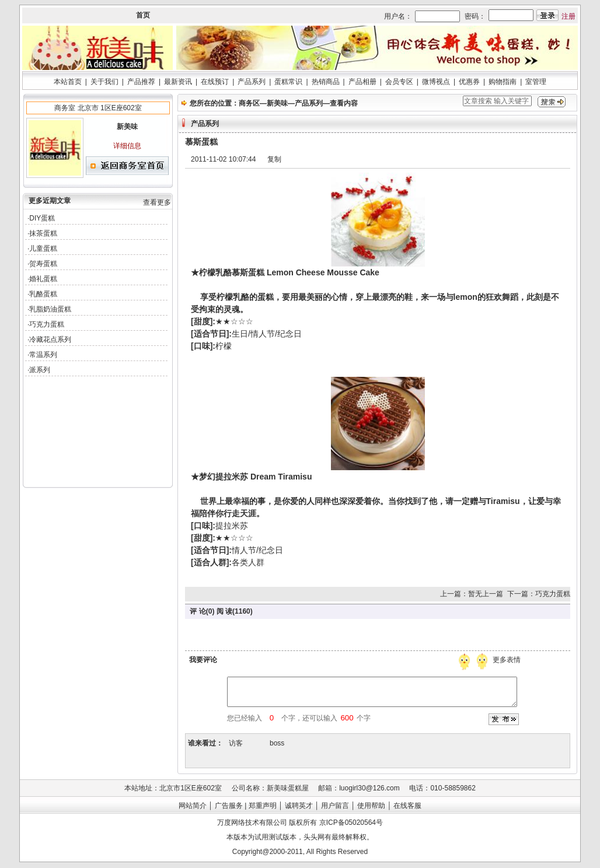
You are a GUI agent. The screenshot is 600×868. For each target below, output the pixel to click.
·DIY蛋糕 (41, 218)
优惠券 (469, 82)
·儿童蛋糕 (42, 249)
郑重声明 (263, 806)
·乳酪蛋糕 (42, 294)
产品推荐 (141, 82)
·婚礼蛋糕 (42, 279)
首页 (143, 15)
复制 (274, 159)
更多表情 (508, 660)
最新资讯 (178, 82)
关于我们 (104, 82)
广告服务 (229, 806)
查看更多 (157, 202)
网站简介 (193, 806)
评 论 (198, 611)
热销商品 (326, 82)
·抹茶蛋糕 (42, 233)
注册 (568, 16)
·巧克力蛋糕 (46, 324)
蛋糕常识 (288, 82)
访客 (236, 743)
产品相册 (362, 82)
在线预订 (215, 82)
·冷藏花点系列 (49, 339)
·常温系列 (42, 355)
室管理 (536, 82)
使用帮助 (371, 806)
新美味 (277, 103)
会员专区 (399, 82)
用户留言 (335, 806)
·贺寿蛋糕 (42, 264)
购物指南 (503, 82)
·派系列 (39, 370)
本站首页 (68, 82)
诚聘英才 (299, 806)
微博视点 (436, 82)
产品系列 (252, 82)
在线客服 (407, 806)
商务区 (249, 103)
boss (277, 743)
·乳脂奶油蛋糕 (49, 309)
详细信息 (127, 146)
